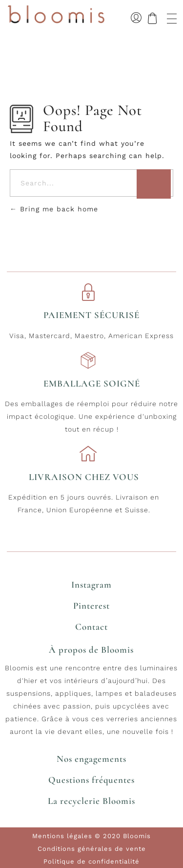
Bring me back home (54, 209)
